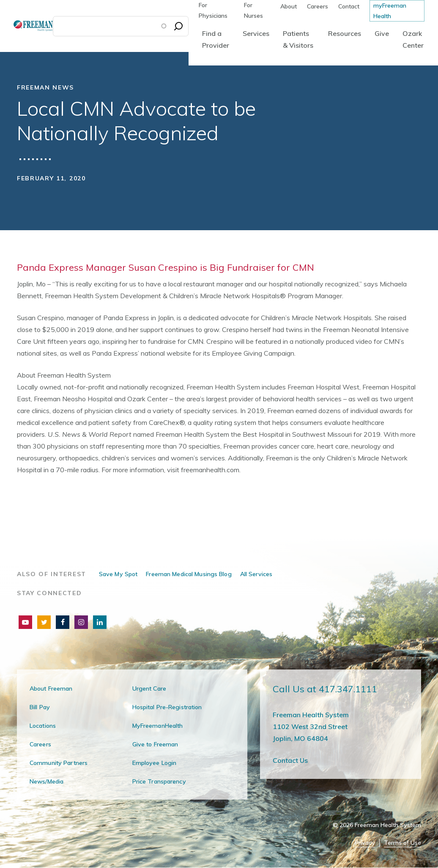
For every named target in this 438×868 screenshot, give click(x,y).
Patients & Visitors (298, 39)
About (289, 6)
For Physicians (213, 10)
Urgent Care (149, 688)
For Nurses (253, 10)
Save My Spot (118, 574)
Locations (43, 726)
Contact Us (290, 760)
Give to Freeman (155, 744)
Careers (318, 6)
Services (256, 33)
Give (382, 33)
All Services (256, 574)
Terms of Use (402, 843)
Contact (349, 6)
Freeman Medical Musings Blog (189, 574)
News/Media (47, 781)
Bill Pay (40, 707)
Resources (345, 33)
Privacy (365, 843)
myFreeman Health (390, 11)
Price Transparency (159, 781)
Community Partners (59, 763)
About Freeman (51, 688)
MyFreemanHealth (158, 726)
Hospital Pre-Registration (167, 707)
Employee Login (155, 763)
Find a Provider (216, 39)
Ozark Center (413, 39)
